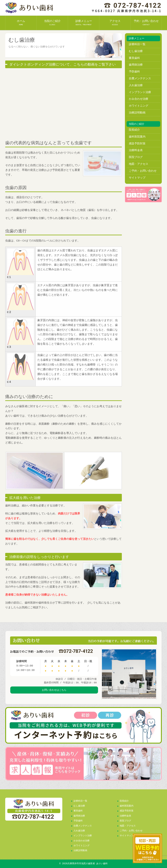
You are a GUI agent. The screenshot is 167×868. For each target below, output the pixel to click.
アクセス (115, 23)
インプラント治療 (140, 92)
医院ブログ (136, 157)
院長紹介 (134, 130)
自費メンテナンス (140, 79)
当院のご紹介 (52, 23)
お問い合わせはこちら (54, 692)
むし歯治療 (136, 51)
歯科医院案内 (137, 137)
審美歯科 (134, 58)
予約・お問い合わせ (146, 23)
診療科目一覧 (137, 44)
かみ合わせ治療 (139, 99)
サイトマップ (137, 178)
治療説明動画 (137, 113)
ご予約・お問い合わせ (143, 171)
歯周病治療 (136, 65)
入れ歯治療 (136, 85)
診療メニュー (84, 23)
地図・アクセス (139, 164)
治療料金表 (136, 150)
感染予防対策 (137, 144)
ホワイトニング (139, 106)
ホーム (21, 23)
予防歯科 (134, 72)
